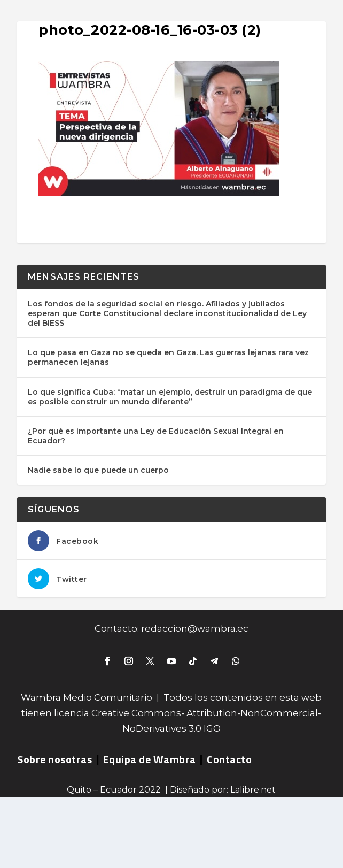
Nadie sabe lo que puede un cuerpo (98, 470)
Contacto (229, 759)
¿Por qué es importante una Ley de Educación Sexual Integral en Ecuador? (156, 436)
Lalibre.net (253, 790)
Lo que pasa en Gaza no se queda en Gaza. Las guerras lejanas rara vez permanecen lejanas (168, 357)
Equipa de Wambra (150, 759)
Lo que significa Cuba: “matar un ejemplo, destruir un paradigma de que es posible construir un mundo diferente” (170, 397)
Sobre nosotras (54, 759)
